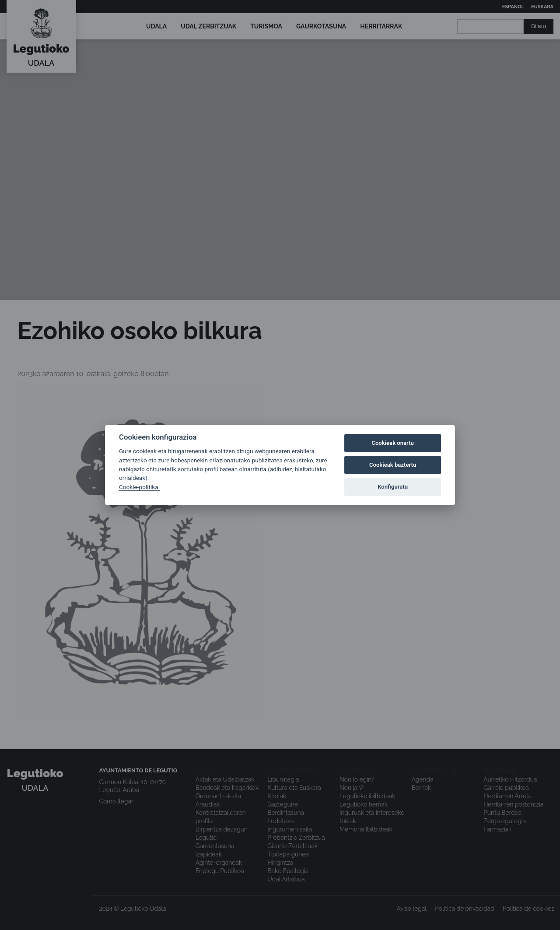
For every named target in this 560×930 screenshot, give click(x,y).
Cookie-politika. (139, 487)
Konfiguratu (393, 487)
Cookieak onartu (393, 443)
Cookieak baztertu (393, 465)
